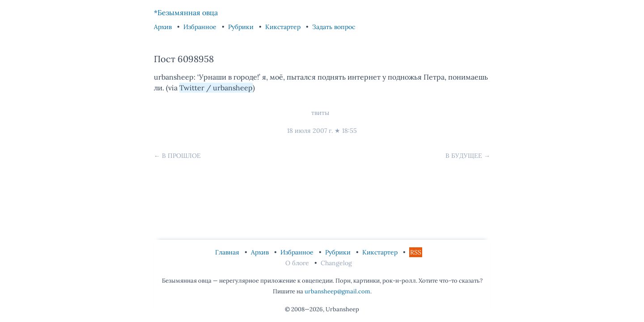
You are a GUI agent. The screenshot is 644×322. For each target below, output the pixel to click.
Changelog (336, 263)
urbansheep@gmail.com (337, 291)
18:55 (350, 131)
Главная (228, 252)
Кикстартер (284, 27)
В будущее (464, 156)
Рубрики (242, 27)
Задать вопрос (334, 27)
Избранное (201, 27)
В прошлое (181, 156)
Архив (164, 27)
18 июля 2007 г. (310, 131)
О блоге (298, 263)
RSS (416, 252)
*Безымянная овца (186, 13)
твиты (320, 113)
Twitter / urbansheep (216, 88)
